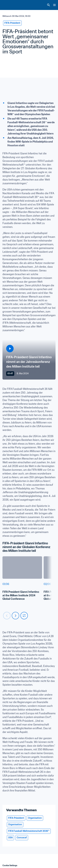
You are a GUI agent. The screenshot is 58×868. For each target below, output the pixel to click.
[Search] (49, 5)
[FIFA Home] (8, 5)
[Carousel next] (15, 616)
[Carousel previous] (7, 616)
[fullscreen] (24, 616)
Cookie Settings (10, 865)
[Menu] (54, 5)
